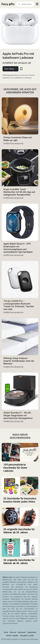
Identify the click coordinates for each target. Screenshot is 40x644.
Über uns (13, 632)
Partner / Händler (12, 636)
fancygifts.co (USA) (27, 636)
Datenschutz (32, 632)
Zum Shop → (11, 69)
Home (6, 632)
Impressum (22, 632)
